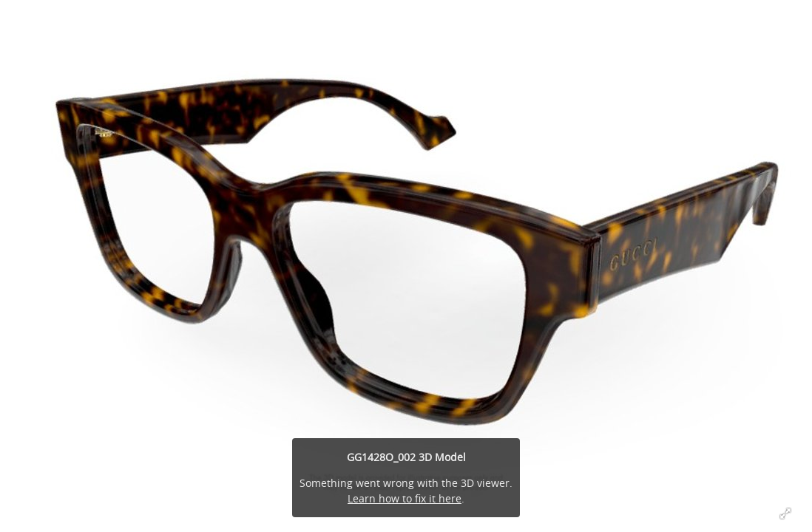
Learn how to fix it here (405, 498)
